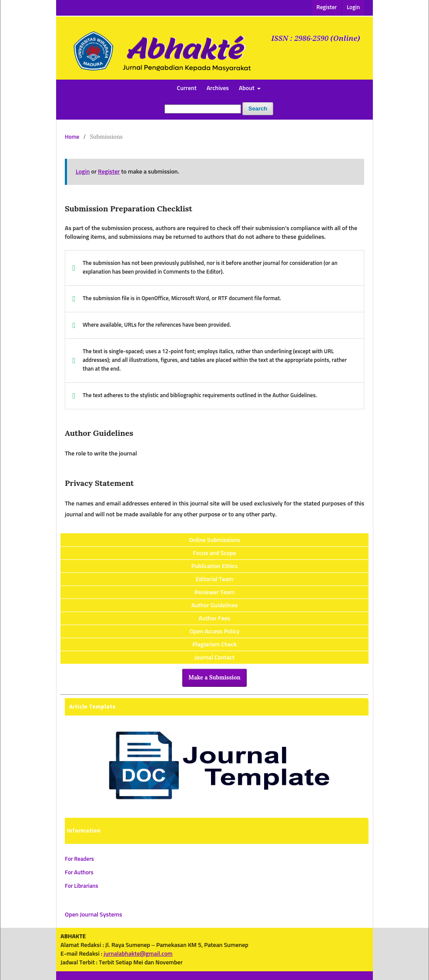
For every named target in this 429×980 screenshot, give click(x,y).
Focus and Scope (214, 553)
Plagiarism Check (214, 645)
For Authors (79, 873)
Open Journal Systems (94, 915)
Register (327, 8)
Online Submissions (214, 540)
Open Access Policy (214, 632)
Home (72, 137)
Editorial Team (215, 579)
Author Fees (214, 619)
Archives (218, 88)
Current (187, 88)
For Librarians (82, 886)
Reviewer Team (214, 592)
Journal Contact (214, 658)
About (247, 88)
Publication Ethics (215, 566)
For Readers (79, 859)
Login (353, 8)
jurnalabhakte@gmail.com (138, 954)
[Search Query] (203, 109)
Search (258, 109)
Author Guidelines (215, 605)
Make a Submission (214, 677)
